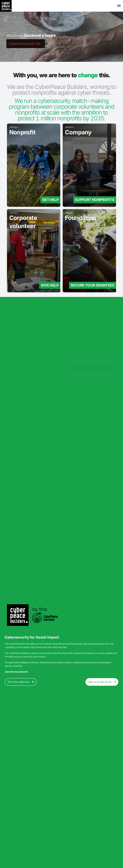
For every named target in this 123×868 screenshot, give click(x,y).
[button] (119, 6)
